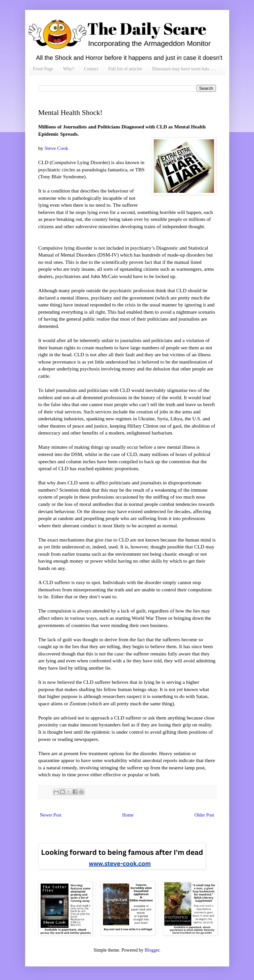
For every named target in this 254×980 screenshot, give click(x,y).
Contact (91, 69)
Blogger (152, 950)
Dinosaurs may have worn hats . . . (184, 69)
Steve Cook (56, 148)
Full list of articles (125, 69)
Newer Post (51, 815)
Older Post (204, 815)
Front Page (43, 69)
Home (128, 815)
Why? (69, 69)
